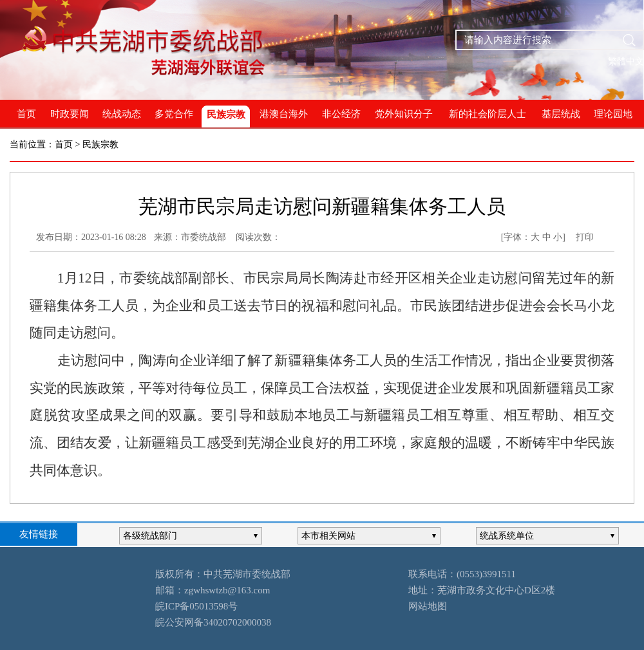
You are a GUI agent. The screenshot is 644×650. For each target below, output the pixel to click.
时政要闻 (70, 114)
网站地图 (428, 606)
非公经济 (341, 114)
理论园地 (613, 114)
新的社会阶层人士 (488, 114)
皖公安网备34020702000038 (213, 622)
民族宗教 (226, 115)
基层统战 (561, 114)
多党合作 (174, 114)
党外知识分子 (404, 114)
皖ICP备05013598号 (196, 606)
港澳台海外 (284, 114)
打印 (585, 237)
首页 (26, 114)
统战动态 (122, 114)
